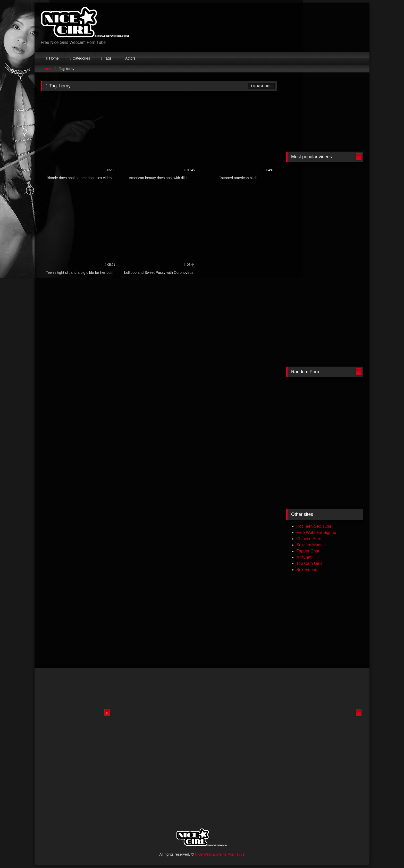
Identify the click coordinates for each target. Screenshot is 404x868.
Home (54, 58)
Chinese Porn (309, 539)
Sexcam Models (311, 545)
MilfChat (304, 557)
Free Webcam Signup (316, 532)
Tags (108, 58)
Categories (81, 58)
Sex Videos (307, 570)
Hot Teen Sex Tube (314, 526)
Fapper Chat (308, 551)
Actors (130, 58)
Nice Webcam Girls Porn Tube (220, 854)
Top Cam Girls (309, 563)
